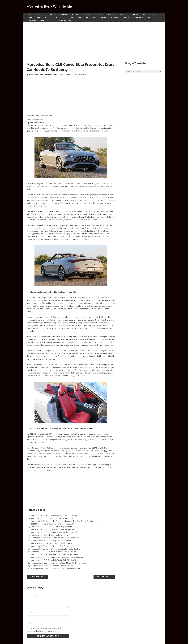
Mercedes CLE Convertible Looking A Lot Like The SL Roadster (56, 549)
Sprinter (116, 18)
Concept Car (66, 20)
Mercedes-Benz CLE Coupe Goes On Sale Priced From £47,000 (56, 529)
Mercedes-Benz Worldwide (49, 7)
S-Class (88, 15)
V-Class (112, 15)
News (29, 15)
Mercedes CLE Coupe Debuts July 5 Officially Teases (52, 543)
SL (88, 18)
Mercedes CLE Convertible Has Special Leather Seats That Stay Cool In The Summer (64, 521)
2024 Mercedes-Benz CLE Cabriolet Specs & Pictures (52, 565)
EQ (151, 18)
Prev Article (37, 576)
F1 (54, 20)
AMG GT (129, 18)
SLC (96, 18)
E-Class (76, 15)
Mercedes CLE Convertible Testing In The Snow (50, 546)
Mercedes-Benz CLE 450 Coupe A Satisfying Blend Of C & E (54, 532)
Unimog (33, 20)
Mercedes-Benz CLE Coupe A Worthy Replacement (51, 526)
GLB (56, 18)
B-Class (52, 15)
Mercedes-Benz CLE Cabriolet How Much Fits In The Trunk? (54, 554)
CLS (31, 18)
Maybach (141, 18)
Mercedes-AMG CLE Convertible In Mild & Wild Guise (52, 518)
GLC (64, 18)
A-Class (40, 15)
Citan (105, 18)
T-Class (136, 15)
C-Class (64, 15)
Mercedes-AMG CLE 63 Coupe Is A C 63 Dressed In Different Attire (57, 557)
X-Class (124, 15)
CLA (146, 15)
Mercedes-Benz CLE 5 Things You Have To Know (50, 535)
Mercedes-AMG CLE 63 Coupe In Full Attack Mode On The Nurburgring (59, 563)
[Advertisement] (94, 40)
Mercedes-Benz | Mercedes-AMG (44, 74)
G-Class (100, 15)
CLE (154, 15)
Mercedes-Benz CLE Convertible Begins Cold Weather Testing (55, 560)
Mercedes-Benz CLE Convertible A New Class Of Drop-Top (54, 515)
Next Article (104, 576)
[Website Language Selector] (143, 71)
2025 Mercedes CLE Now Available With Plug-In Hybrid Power (55, 568)
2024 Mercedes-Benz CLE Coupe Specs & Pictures (51, 540)
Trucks (44, 20)
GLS (81, 18)
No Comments (80, 74)
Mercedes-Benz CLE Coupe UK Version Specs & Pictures (53, 552)
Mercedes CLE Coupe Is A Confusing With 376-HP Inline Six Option (57, 538)
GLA (47, 18)
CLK (39, 18)
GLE (72, 18)
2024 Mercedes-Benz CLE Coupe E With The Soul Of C (53, 524)
